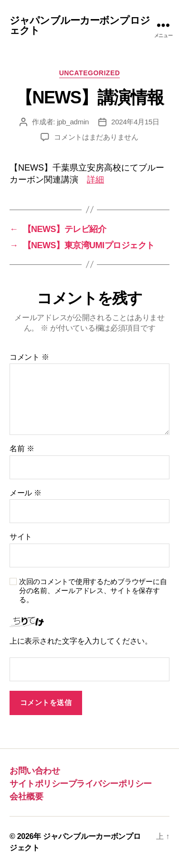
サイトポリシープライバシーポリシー (81, 784)
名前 (22, 449)
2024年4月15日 (135, 122)
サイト (21, 537)
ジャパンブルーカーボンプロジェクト (80, 25)
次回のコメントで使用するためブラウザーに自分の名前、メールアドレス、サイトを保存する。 (93, 590)
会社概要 (26, 797)
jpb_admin (73, 122)
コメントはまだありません (96, 137)
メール (26, 493)
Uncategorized (90, 73)
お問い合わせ (35, 771)
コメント (29, 357)
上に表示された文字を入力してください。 (81, 641)
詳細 (95, 180)
